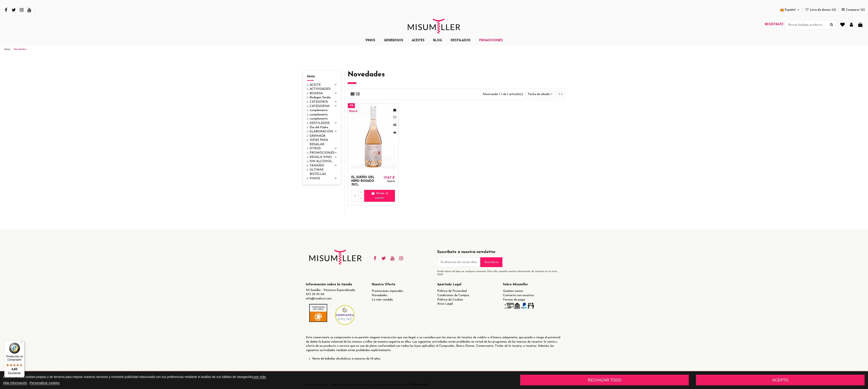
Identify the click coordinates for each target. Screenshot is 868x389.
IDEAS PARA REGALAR (319, 142)
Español (790, 10)
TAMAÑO (317, 166)
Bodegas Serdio (320, 98)
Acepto (780, 380)
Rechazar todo (604, 380)
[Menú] (22, 343)
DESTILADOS (320, 123)
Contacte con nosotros (519, 295)
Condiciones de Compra (453, 295)
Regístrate (774, 24)
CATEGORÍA (319, 102)
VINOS (315, 178)
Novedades (380, 295)
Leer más (259, 377)
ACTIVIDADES (320, 89)
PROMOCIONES (322, 153)
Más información (15, 383)
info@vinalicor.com (319, 299)
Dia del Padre (319, 127)
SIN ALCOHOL (321, 161)
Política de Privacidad (452, 291)
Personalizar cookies (45, 383)
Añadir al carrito (380, 196)
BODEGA (316, 93)
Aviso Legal (445, 304)
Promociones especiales (387, 291)
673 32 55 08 (315, 294)
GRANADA (318, 136)
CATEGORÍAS (320, 106)
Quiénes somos (513, 291)
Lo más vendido (382, 300)
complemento (319, 110)
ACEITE (315, 85)
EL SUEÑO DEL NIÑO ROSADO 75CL (363, 181)
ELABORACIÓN (321, 132)
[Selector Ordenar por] (540, 94)
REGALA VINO (321, 157)
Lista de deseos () (821, 10)
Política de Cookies (450, 300)
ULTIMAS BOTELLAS (318, 172)
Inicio (311, 76)
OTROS (315, 149)
